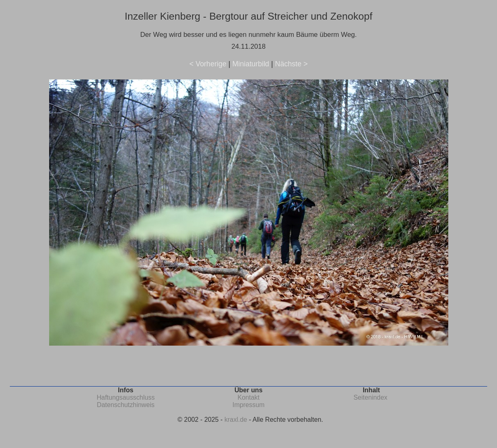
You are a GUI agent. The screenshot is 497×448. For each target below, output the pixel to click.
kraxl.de (236, 420)
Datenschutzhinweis (126, 405)
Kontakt (248, 397)
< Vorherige (208, 64)
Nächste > (291, 64)
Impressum (248, 405)
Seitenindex (370, 397)
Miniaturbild (251, 64)
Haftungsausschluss (126, 397)
